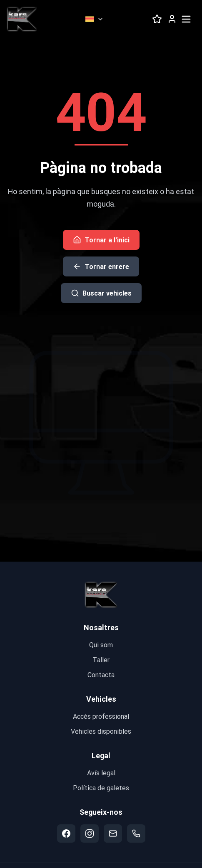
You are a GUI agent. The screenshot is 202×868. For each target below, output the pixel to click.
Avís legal (101, 773)
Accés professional (101, 716)
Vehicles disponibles (101, 731)
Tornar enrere (101, 266)
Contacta (101, 674)
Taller (101, 660)
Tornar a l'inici (101, 240)
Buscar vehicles (101, 293)
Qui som (101, 645)
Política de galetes (101, 788)
